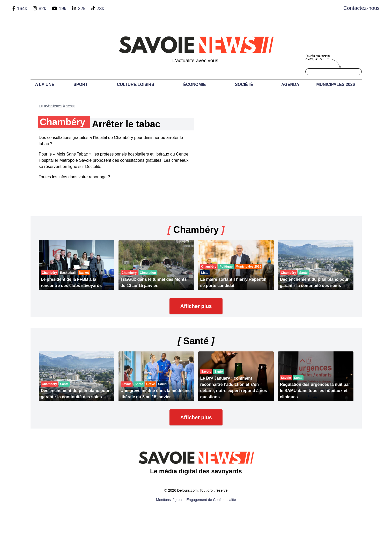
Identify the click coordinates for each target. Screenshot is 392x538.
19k (62, 9)
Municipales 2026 (336, 84)
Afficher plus (196, 306)
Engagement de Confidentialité (211, 500)
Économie (194, 84)
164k (22, 9)
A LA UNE (45, 84)
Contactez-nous (361, 8)
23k (100, 9)
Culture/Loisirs (136, 84)
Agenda (290, 84)
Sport (81, 84)
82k (42, 9)
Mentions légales (170, 500)
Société (244, 84)
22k (82, 9)
